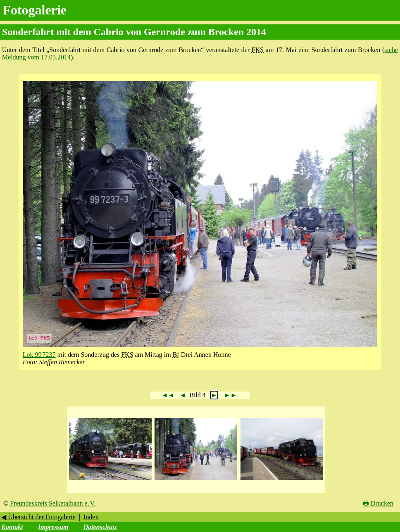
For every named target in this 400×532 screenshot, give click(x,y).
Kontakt (12, 527)
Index (91, 517)
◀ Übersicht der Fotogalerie (38, 517)
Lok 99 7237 (39, 355)
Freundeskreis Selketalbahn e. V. (53, 503)
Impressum (53, 527)
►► (231, 395)
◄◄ (168, 395)
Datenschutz (100, 527)
